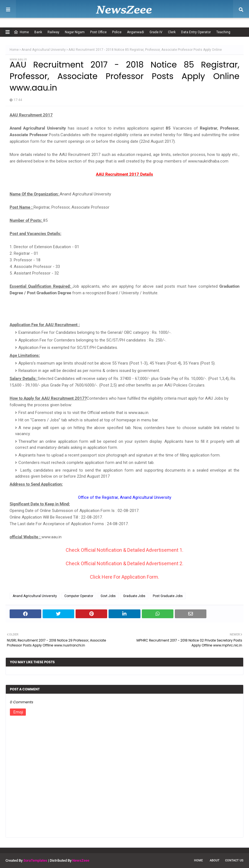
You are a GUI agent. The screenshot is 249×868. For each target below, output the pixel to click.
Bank (38, 32)
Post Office (98, 32)
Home (21, 32)
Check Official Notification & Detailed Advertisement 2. (125, 563)
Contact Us (234, 860)
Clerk (172, 32)
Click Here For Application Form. (125, 577)
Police (117, 32)
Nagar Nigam (75, 32)
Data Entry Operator (196, 32)
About (215, 860)
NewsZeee (81, 860)
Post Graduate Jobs (168, 596)
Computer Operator (79, 596)
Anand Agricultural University (44, 50)
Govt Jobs (108, 596)
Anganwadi (135, 32)
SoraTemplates (35, 860)
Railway (53, 32)
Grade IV (156, 32)
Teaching (223, 32)
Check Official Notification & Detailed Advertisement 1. (125, 550)
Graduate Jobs (134, 596)
